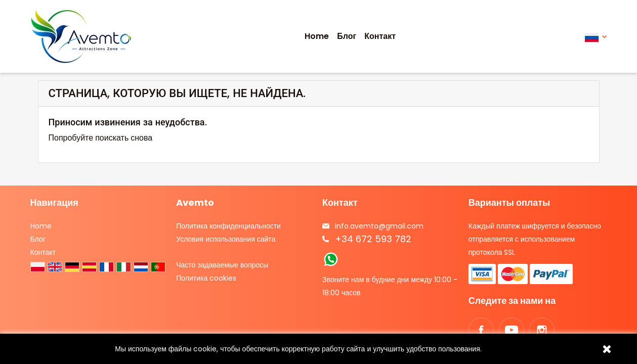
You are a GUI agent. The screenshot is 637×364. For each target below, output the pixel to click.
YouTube (512, 330)
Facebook (481, 330)
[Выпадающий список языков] (596, 37)
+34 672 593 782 (373, 239)
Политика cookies (206, 278)
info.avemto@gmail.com (379, 226)
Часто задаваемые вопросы (222, 265)
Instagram (542, 330)
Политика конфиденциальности (228, 226)
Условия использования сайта (226, 239)
